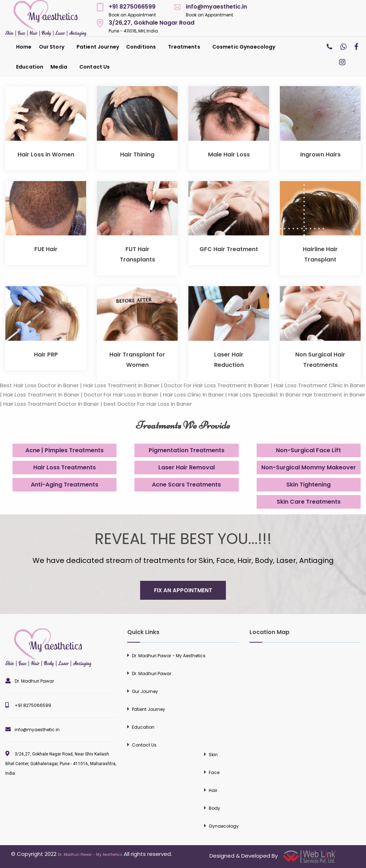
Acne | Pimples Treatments (65, 450)
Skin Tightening (308, 485)
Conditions (141, 47)
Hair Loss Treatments (65, 467)
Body (214, 808)
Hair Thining (137, 154)
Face (214, 772)
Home (24, 47)
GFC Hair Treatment (229, 249)
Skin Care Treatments (309, 502)
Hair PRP (46, 355)
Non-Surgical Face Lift (308, 450)
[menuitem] (24, 47)
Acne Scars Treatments (186, 485)
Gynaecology (224, 826)
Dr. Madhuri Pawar (34, 681)
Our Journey (145, 691)
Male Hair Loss (229, 154)
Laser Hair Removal (187, 467)
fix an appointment (183, 590)
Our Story (52, 47)
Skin (213, 755)
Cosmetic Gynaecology (244, 47)
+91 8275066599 (132, 7)
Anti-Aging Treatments (65, 485)
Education (30, 67)
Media (59, 67)
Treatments (184, 47)
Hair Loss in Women (46, 154)
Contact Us (95, 67)
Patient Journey (98, 47)
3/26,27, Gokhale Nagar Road (152, 23)
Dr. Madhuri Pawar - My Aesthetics (169, 656)
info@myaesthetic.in (216, 7)
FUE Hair (46, 249)
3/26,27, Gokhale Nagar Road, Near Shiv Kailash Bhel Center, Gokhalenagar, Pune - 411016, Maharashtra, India (61, 764)
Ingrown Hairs (320, 154)
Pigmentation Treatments (187, 450)
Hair (213, 790)
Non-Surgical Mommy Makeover (309, 467)
